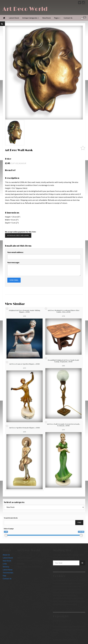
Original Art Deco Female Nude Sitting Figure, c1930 (25, 311)
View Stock (46, 18)
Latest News (8, 570)
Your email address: (15, 252)
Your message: (13, 262)
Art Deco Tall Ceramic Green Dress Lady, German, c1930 (63, 425)
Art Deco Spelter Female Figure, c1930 (25, 428)
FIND (79, 523)
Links (5, 564)
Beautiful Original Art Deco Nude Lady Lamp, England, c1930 (63, 361)
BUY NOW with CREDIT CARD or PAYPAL (18, 235)
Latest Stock (14, 18)
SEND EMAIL (14, 280)
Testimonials (8, 573)
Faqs (4, 576)
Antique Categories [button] (31, 18)
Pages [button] (57, 18)
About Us (6, 555)
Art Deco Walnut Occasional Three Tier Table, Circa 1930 (64, 311)
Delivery (6, 567)
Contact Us (68, 18)
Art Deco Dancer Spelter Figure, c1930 (25, 364)
